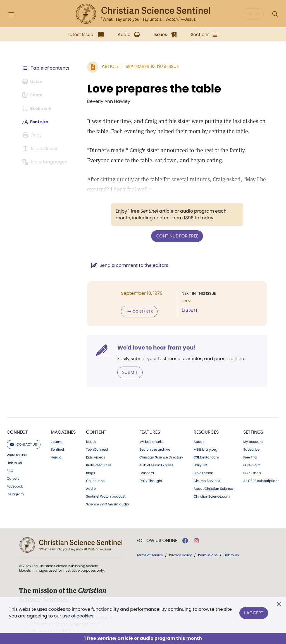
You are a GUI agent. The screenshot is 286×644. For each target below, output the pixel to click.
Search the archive (155, 448)
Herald (56, 456)
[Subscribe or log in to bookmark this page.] (39, 108)
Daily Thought (151, 479)
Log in (253, 14)
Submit (127, 371)
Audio (91, 487)
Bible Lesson (203, 471)
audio (108, 503)
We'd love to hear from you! (154, 346)
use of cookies (78, 616)
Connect (17, 430)
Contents (136, 311)
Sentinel (57, 448)
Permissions (208, 553)
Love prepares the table (151, 89)
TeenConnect (97, 448)
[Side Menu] (11, 14)
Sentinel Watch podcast (106, 495)
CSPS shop (252, 471)
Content (96, 430)
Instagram (15, 493)
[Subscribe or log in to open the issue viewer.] (41, 149)
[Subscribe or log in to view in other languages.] (46, 162)
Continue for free (176, 236)
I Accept (254, 611)
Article (107, 66)
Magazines (63, 430)
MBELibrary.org (205, 448)
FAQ (10, 469)
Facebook (15, 485)
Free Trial (250, 456)
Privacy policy (180, 553)
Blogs (90, 471)
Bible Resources (99, 464)
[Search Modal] (275, 14)
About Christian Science (213, 487)
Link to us (14, 461)
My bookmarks (151, 440)
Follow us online (157, 539)
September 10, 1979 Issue (149, 66)
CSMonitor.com (206, 456)
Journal (57, 440)
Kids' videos (96, 456)
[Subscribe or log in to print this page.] (33, 135)
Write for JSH (17, 453)
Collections (95, 479)
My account (253, 440)
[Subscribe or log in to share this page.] (34, 95)
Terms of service (150, 553)
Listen (188, 310)
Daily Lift (200, 464)
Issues (91, 440)
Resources (206, 430)
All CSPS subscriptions (261, 479)
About (199, 440)
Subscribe (251, 448)
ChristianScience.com (212, 495)
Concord (147, 471)
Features (150, 430)
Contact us (24, 443)
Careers (13, 477)
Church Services (207, 479)
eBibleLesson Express (156, 464)
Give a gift (252, 464)
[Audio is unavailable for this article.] (34, 82)
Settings (253, 430)
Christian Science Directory (161, 456)
